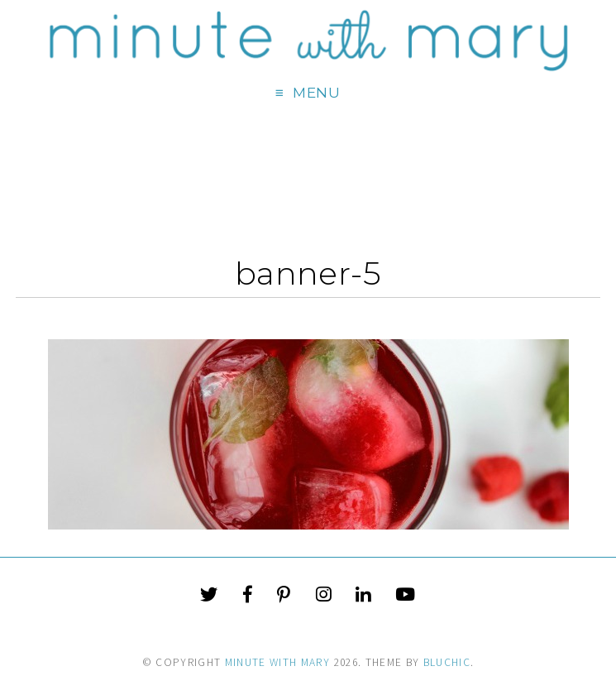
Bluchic (447, 662)
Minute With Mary (278, 662)
